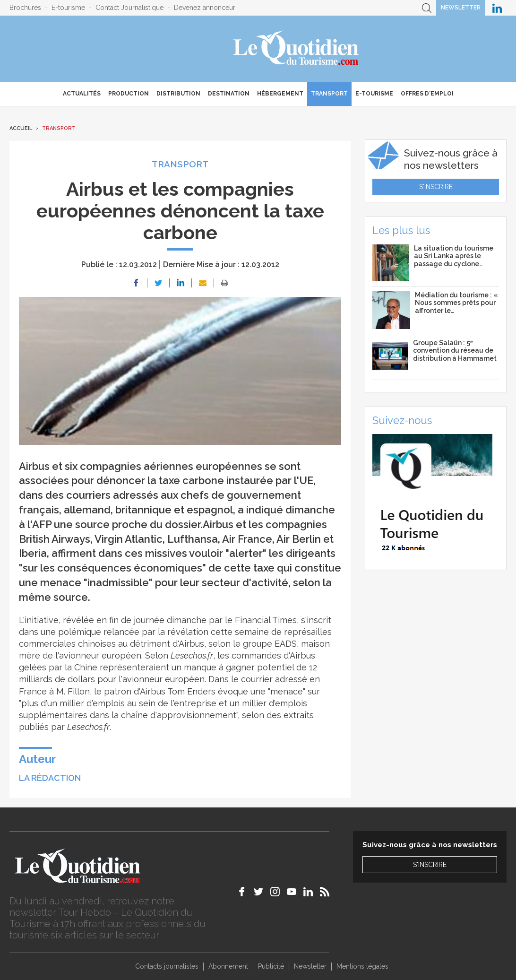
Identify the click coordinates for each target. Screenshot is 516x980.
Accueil (21, 128)
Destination (229, 94)
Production (129, 94)
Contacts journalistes (167, 966)
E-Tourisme (374, 94)
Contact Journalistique (129, 8)
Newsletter (461, 8)
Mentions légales (362, 966)
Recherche (427, 8)
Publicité (271, 966)
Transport (329, 94)
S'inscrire (436, 187)
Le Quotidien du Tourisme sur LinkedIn (497, 8)
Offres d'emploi (427, 94)
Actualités (82, 94)
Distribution (178, 94)
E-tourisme (68, 8)
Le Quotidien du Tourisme (297, 49)
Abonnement (228, 966)
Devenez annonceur (205, 8)
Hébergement (280, 94)
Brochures (25, 8)
